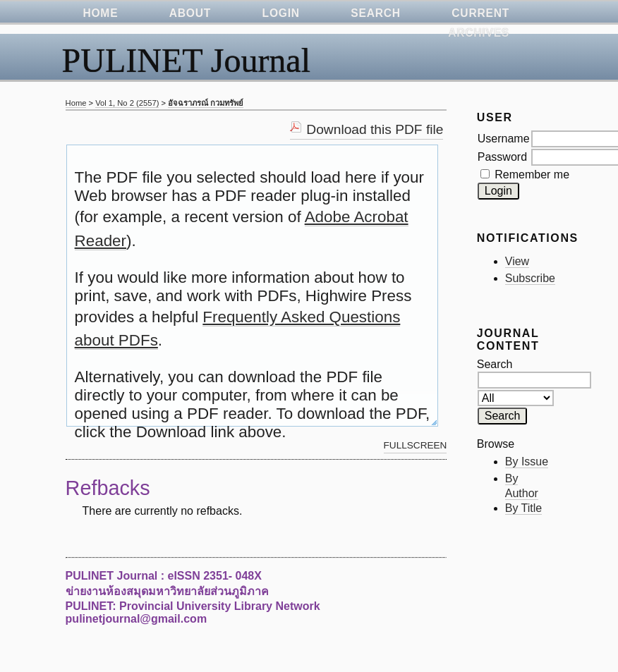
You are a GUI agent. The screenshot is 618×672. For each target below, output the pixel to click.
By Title (523, 508)
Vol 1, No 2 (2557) (127, 103)
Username (504, 139)
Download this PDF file (375, 129)
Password (502, 157)
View (517, 261)
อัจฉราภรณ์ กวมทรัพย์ (206, 103)
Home (76, 103)
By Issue (527, 462)
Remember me (532, 175)
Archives (479, 33)
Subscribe (530, 278)
